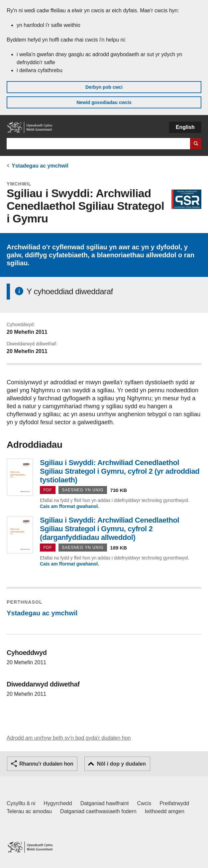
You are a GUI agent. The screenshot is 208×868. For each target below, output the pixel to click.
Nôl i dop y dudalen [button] (121, 764)
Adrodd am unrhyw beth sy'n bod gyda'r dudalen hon (69, 738)
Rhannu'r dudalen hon (46, 764)
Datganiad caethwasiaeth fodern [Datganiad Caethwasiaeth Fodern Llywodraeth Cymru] (98, 811)
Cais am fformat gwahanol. (69, 506)
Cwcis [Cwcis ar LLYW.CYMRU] (144, 803)
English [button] (185, 127)
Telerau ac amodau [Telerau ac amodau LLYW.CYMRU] (29, 811)
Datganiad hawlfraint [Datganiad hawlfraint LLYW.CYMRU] (105, 803)
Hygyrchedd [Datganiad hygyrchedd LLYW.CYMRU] (58, 803)
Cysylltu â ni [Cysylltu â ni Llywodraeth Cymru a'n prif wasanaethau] (21, 803)
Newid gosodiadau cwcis (104, 102)
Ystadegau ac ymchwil (40, 166)
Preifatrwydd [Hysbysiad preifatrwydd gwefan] (174, 803)
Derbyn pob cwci (104, 87)
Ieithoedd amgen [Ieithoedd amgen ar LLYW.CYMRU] (165, 811)
